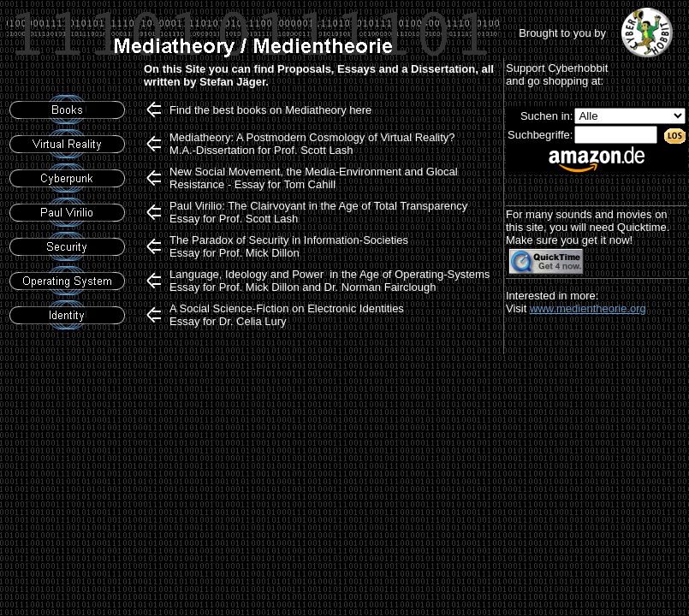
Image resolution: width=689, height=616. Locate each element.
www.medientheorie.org (588, 308)
